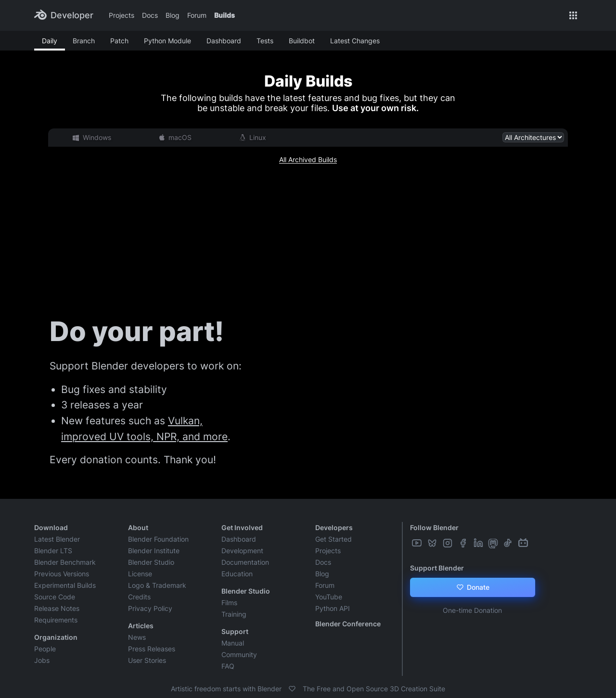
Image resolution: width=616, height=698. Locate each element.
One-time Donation (472, 610)
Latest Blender (57, 539)
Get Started (334, 539)
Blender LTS (53, 551)
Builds (225, 15)
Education (237, 574)
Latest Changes (355, 41)
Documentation (245, 562)
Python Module (167, 41)
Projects (122, 15)
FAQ (228, 666)
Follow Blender (434, 527)
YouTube (329, 597)
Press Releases (152, 649)
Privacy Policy (150, 608)
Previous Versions (62, 574)
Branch (84, 41)
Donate (472, 587)
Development (242, 551)
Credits (139, 597)
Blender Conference (348, 624)
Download (51, 527)
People (45, 649)
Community (239, 654)
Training (234, 614)
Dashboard (224, 41)
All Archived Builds (308, 159)
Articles (141, 626)
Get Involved (242, 527)
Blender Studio (151, 562)
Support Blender (437, 568)
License (140, 574)
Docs (150, 15)
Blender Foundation (158, 539)
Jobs (42, 660)
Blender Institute (154, 551)
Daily (50, 41)
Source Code (55, 597)
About (138, 527)
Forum (197, 15)
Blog (173, 15)
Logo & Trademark (157, 585)
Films (229, 603)
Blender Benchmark (65, 562)
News (137, 637)
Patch (119, 41)
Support (235, 631)
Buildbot (302, 41)
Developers (334, 527)
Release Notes (57, 608)
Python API (333, 608)
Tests (265, 41)
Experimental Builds (65, 585)
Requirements (56, 620)
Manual (233, 643)
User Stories (147, 660)
